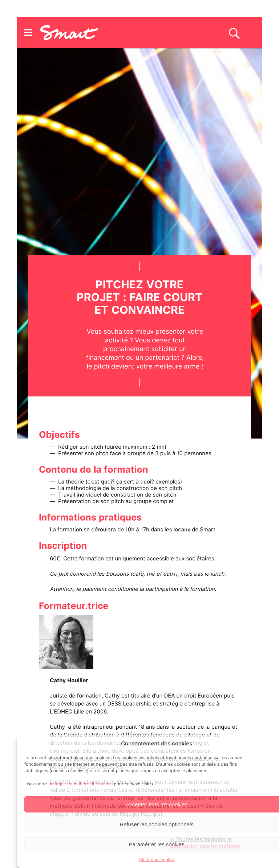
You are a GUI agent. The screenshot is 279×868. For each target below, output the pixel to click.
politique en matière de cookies (80, 784)
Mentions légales (157, 859)
